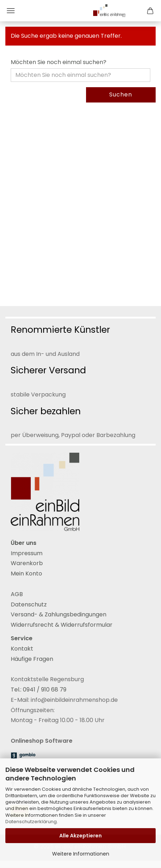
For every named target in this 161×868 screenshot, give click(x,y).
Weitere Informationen (81, 854)
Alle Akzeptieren (80, 836)
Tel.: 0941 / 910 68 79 (39, 690)
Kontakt (22, 649)
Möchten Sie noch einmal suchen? (59, 62)
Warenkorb (27, 563)
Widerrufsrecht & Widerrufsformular (62, 625)
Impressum (27, 553)
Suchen (121, 94)
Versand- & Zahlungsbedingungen (59, 614)
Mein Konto (26, 574)
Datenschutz (29, 604)
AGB (17, 594)
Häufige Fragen (32, 659)
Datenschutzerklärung (31, 822)
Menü (11, 11)
